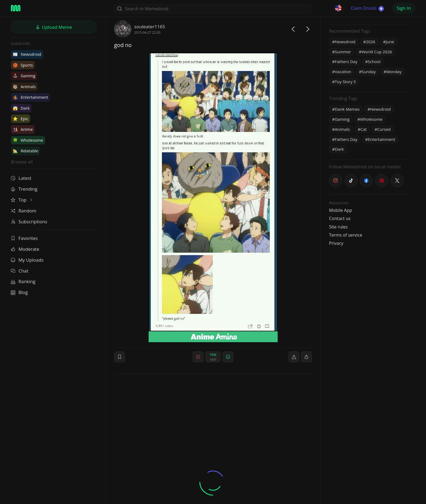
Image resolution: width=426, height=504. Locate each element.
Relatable (26, 151)
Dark (21, 108)
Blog (19, 292)
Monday (394, 72)
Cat (364, 129)
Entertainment (30, 97)
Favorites (24, 238)
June (390, 42)
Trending (24, 189)
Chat (20, 271)
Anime (23, 129)
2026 (371, 42)
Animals (24, 86)
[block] (306, 357)
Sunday (369, 72)
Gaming (24, 76)
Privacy (336, 243)
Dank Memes (347, 109)
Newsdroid (27, 54)
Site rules (338, 227)
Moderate (25, 249)
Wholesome (28, 140)
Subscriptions (29, 222)
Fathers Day (346, 61)
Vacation (343, 72)
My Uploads (27, 260)
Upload (54, 27)
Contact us (340, 218)
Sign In (404, 8)
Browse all (22, 162)
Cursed (384, 129)
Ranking (23, 281)
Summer (343, 52)
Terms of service (346, 235)
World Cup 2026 (377, 52)
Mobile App (341, 210)
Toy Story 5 (345, 82)
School (374, 61)
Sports (23, 65)
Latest (21, 178)
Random (24, 211)
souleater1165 (150, 27)
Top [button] (22, 200)
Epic (21, 119)
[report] (294, 357)
